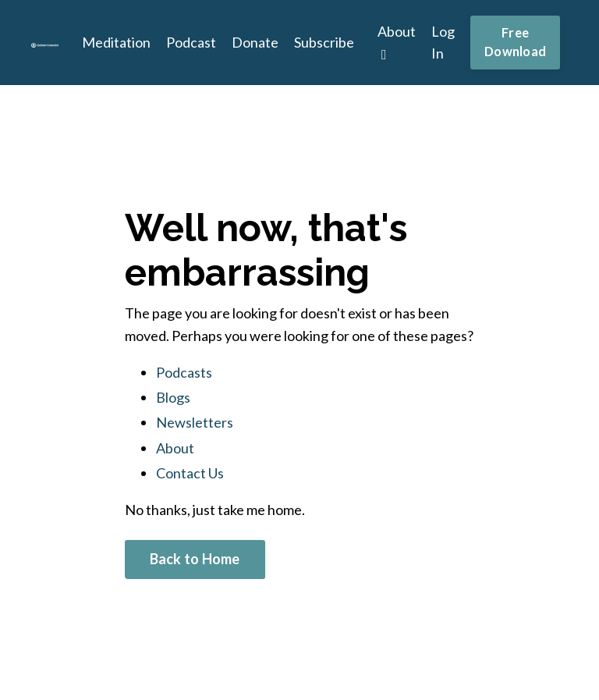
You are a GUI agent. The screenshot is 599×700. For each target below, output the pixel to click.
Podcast (191, 42)
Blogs (173, 397)
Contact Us (190, 473)
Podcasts (184, 372)
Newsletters (195, 422)
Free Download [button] (515, 42)
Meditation (116, 42)
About (397, 43)
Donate (255, 42)
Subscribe (324, 42)
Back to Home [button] (195, 559)
